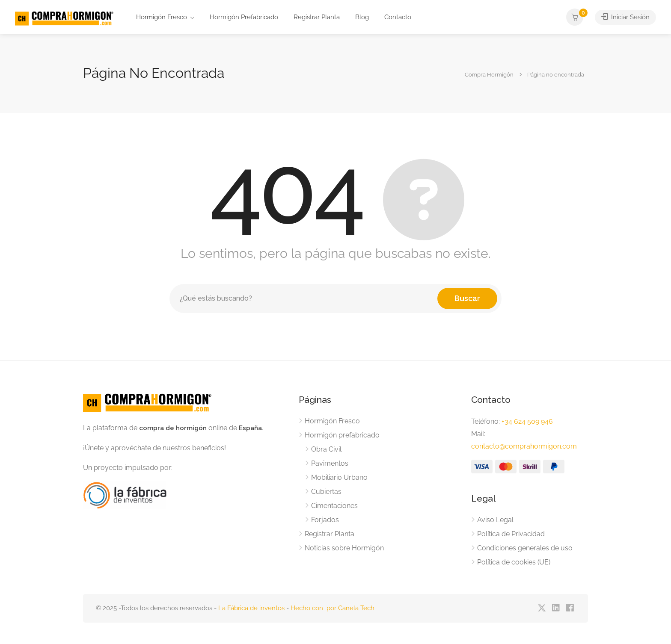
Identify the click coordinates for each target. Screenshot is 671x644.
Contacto (398, 17)
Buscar (467, 298)
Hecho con (309, 608)
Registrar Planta (317, 17)
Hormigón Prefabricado (244, 17)
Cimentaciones (334, 506)
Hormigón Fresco (162, 17)
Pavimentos (330, 463)
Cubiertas (326, 492)
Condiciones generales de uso (525, 548)
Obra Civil (326, 449)
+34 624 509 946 (527, 421)
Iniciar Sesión (625, 17)
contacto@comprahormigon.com (524, 446)
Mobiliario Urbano (339, 477)
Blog (362, 17)
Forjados (325, 520)
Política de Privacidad (511, 534)
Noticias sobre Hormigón (344, 548)
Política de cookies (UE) (514, 562)
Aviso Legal (495, 520)
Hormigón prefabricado (342, 435)
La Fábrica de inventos (251, 608)
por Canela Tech (350, 608)
